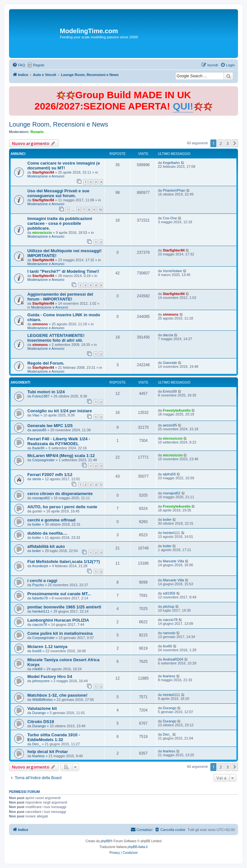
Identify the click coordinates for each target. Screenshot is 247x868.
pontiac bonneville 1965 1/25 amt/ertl (64, 607)
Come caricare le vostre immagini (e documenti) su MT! (64, 166)
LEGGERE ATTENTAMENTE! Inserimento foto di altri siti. (56, 338)
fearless (169, 676)
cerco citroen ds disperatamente (60, 494)
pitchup (168, 606)
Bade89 (38, 448)
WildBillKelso (42, 700)
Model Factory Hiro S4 (50, 677)
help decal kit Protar (48, 752)
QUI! (183, 106)
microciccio (42, 233)
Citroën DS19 (41, 722)
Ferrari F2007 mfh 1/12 (50, 475)
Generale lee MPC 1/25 (50, 426)
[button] (235, 143)
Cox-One (170, 218)
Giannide (170, 363)
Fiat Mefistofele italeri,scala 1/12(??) (64, 562)
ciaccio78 (40, 625)
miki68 (37, 669)
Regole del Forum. (46, 363)
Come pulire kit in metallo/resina (60, 633)
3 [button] (228, 143)
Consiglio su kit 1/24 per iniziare (60, 411)
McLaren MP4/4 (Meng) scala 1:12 (61, 456)
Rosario (37, 132)
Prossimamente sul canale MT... (59, 594)
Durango (39, 713)
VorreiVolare (172, 271)
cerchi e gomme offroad (51, 520)
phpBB (105, 841)
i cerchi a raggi (42, 581)
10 (100, 210)
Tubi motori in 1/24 (46, 392)
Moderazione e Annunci (46, 176)
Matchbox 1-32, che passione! (57, 695)
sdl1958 (169, 593)
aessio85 (39, 430)
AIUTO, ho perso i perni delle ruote (62, 507)
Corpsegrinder (43, 460)
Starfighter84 (43, 172)
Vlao (36, 415)
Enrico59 (170, 391)
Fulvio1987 (41, 396)
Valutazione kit (42, 708)
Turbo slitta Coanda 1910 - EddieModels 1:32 (54, 737)
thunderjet (40, 566)
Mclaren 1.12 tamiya (47, 647)
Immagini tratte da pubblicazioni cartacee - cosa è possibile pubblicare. (60, 223)
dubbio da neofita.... (47, 533)
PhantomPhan (174, 190)
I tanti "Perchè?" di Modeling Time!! (63, 271)
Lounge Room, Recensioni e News (59, 124)
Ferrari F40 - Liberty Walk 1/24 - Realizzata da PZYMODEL (59, 441)
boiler (37, 524)
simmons (40, 324)
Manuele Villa (173, 561)
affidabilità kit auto (46, 546)
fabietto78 (40, 598)
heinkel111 (171, 533)
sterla (37, 479)
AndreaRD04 (173, 659)
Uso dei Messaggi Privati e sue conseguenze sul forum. (58, 193)
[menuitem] (19, 65)
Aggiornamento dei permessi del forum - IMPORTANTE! (60, 297)
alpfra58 (169, 474)
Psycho (38, 585)
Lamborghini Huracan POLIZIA (58, 620)
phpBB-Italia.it (138, 847)
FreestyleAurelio (177, 410)
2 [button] (220, 143)
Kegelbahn (171, 163)
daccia (168, 335)
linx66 (37, 651)
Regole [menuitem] (39, 65)
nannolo (169, 633)
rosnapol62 (41, 498)
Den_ (36, 744)
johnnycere (41, 681)
